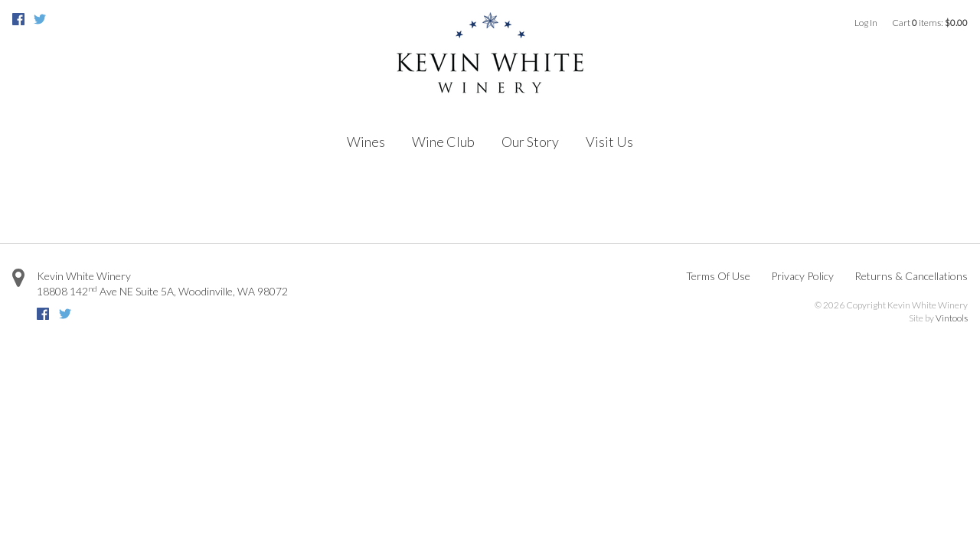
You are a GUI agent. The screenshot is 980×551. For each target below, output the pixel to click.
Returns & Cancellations (911, 276)
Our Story (530, 142)
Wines (366, 142)
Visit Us (609, 142)
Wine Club (443, 142)
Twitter (40, 19)
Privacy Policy (802, 276)
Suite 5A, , (162, 291)
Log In (866, 23)
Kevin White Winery (84, 276)
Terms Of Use (718, 276)
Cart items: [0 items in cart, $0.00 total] (930, 23)
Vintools (952, 318)
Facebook (18, 19)
